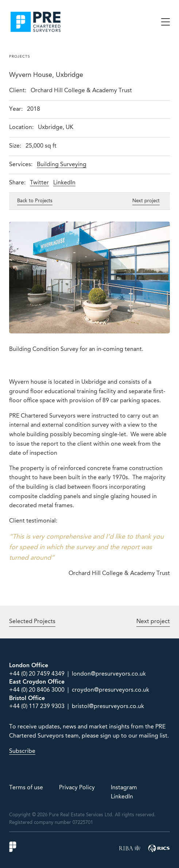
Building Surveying (62, 165)
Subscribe (22, 751)
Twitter (39, 183)
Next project (146, 201)
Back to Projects (35, 201)
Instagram (124, 788)
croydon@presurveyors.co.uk (110, 690)
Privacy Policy (77, 788)
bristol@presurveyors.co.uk (108, 707)
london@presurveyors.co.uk (109, 674)
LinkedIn (64, 183)
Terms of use (26, 788)
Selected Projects (32, 622)
